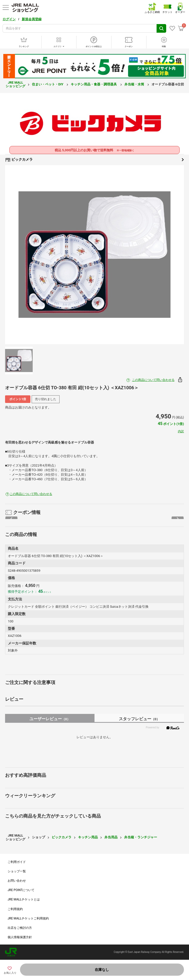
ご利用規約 (15, 909)
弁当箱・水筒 (135, 84)
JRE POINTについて (21, 890)
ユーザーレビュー (50, 719)
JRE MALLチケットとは (24, 899)
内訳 (181, 431)
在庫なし (102, 970)
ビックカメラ (94, 160)
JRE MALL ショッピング (15, 84)
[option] (94, 255)
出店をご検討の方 (20, 928)
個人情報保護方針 (20, 937)
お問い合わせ (17, 881)
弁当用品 (111, 837)
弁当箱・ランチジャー (141, 837)
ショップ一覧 (17, 871)
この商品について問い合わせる (153, 380)
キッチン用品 (88, 837)
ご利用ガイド (17, 862)
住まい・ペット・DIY (48, 84)
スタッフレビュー (139, 719)
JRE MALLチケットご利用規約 (28, 918)
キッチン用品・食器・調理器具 (94, 84)
